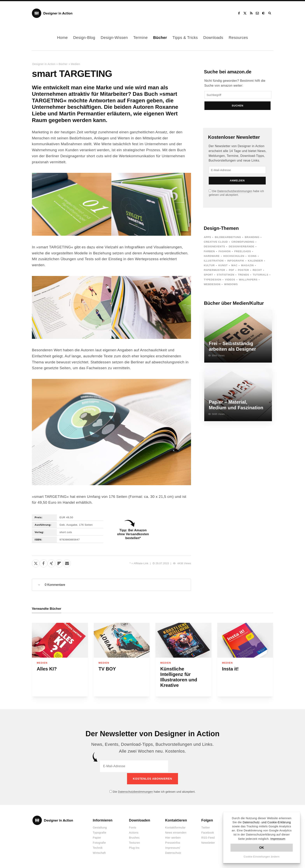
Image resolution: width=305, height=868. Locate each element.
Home (62, 38)
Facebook (239, 13)
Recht (257, 271)
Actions (134, 832)
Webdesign (212, 285)
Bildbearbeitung (228, 238)
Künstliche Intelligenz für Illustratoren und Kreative (179, 677)
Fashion (224, 252)
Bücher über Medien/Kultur (234, 304)
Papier (97, 837)
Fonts (133, 827)
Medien (75, 64)
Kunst (223, 267)
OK (262, 848)
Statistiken (225, 276)
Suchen (238, 107)
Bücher (160, 38)
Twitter (206, 827)
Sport (208, 276)
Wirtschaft (99, 852)
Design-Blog (84, 38)
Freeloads (243, 252)
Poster (243, 271)
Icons (252, 257)
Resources (238, 38)
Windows (231, 285)
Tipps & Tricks (185, 38)
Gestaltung (100, 827)
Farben (209, 252)
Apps (207, 238)
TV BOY (107, 669)
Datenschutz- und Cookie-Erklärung (267, 822)
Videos (230, 281)
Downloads (213, 38)
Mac (234, 267)
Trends (243, 276)
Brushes (134, 837)
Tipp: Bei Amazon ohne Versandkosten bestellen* (133, 534)
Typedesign (212, 281)
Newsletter (208, 842)
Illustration (214, 262)
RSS (251, 13)
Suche (270, 13)
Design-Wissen (114, 38)
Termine (140, 38)
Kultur (209, 267)
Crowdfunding (243, 243)
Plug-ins (134, 847)
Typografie (100, 832)
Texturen (135, 842)
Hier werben (173, 837)
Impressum (278, 839)
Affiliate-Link (141, 563)
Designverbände (242, 248)
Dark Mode (264, 13)
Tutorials (260, 276)
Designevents (214, 248)
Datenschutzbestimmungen (235, 192)
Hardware (212, 257)
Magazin (247, 267)
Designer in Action (52, 13)
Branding (252, 238)
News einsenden (176, 832)
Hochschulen (234, 257)
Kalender (255, 262)
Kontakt (258, 13)
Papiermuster (214, 271)
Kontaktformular (175, 827)
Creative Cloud (216, 243)
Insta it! (230, 669)
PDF (231, 271)
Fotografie (99, 842)
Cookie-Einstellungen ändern (262, 857)
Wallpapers (248, 281)
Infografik (236, 262)
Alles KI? (47, 669)
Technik (98, 847)
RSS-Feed (208, 837)
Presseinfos (173, 842)
